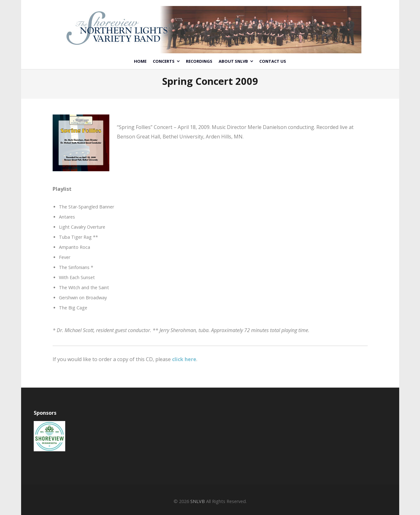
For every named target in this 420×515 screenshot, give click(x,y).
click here (184, 359)
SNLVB (198, 501)
